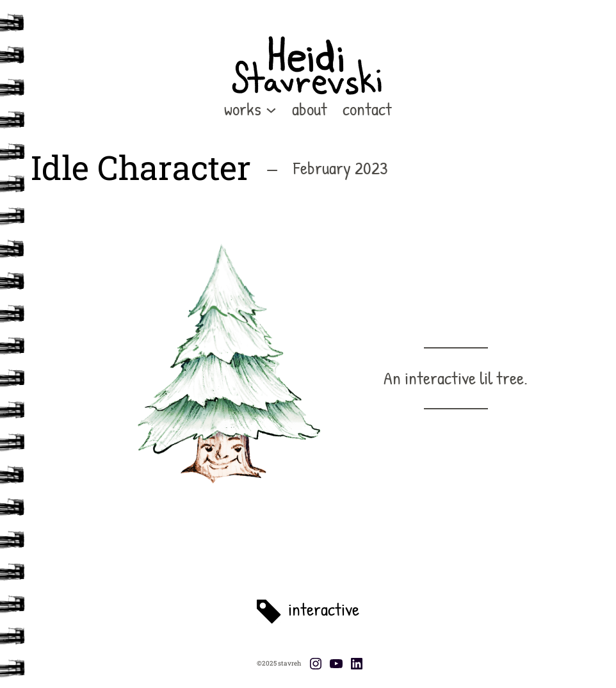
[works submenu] (271, 109)
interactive (324, 609)
